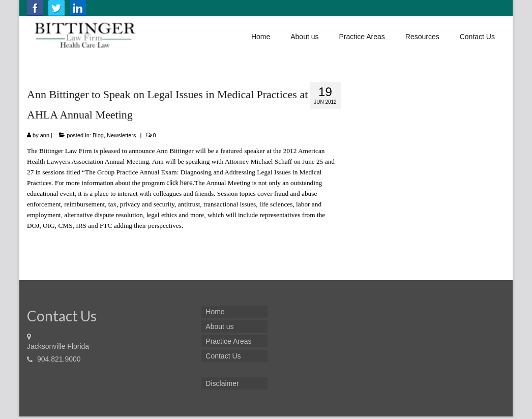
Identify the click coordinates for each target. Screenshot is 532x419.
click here (179, 183)
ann (45, 135)
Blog (98, 135)
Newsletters (121, 135)
